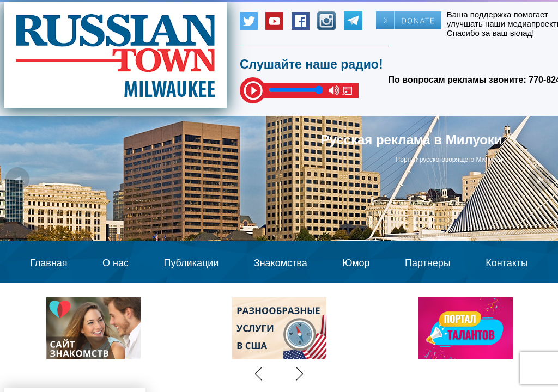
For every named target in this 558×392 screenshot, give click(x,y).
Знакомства (281, 263)
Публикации (191, 263)
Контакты (507, 263)
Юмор (356, 263)
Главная (49, 263)
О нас (116, 263)
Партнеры (428, 263)
